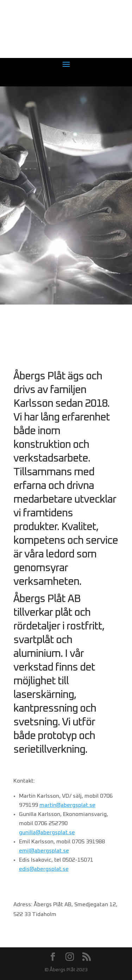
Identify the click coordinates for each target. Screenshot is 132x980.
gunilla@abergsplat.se (47, 832)
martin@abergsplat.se (67, 805)
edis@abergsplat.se (44, 869)
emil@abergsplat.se (44, 851)
